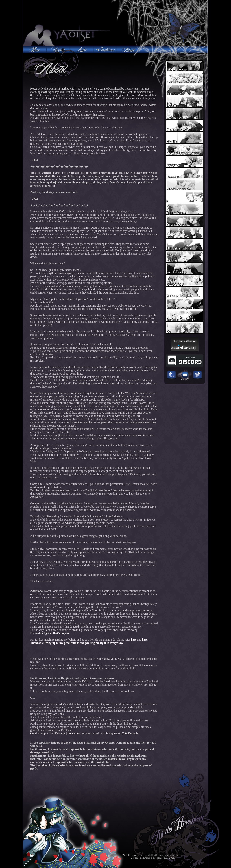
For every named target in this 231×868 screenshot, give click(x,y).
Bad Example (58, 733)
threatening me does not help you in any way (93, 733)
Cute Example (130, 733)
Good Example (39, 733)
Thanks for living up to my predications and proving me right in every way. (77, 643)
